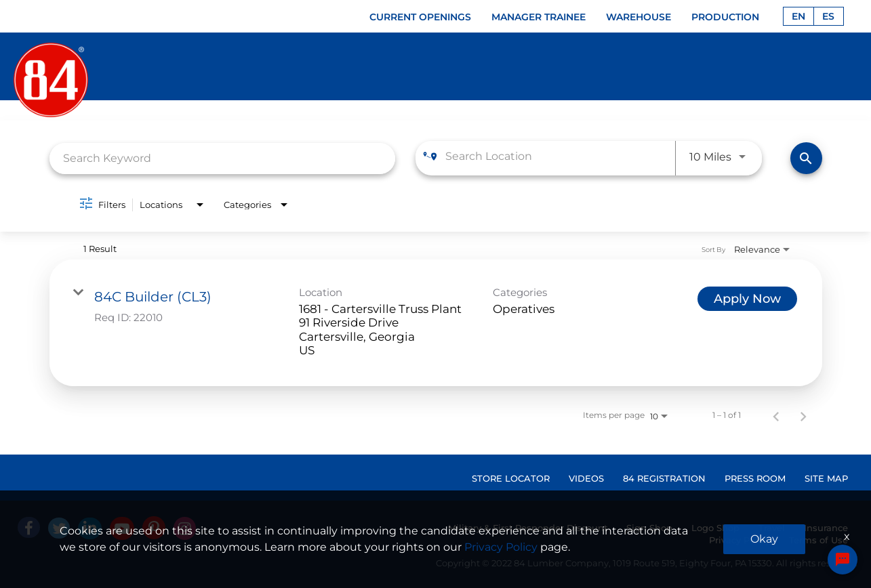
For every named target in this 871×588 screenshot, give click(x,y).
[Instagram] (185, 528)
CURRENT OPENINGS (420, 17)
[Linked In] (90, 528)
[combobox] (223, 158)
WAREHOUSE (639, 17)
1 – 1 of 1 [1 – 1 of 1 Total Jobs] (727, 415)
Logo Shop (715, 528)
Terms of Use (818, 540)
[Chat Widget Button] (843, 560)
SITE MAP (826, 478)
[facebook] (29, 527)
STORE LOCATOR (511, 478)
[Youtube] (122, 528)
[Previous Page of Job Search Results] (776, 415)
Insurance (826, 528)
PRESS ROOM (755, 478)
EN (798, 16)
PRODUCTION (725, 17)
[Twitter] (59, 528)
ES (828, 16)
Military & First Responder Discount (528, 528)
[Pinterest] (154, 528)
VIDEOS (586, 478)
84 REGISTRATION (664, 478)
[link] (436, 323)
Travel (772, 528)
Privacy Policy (740, 540)
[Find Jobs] (806, 158)
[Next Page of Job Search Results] (803, 415)
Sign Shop (649, 528)
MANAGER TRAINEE (539, 17)
